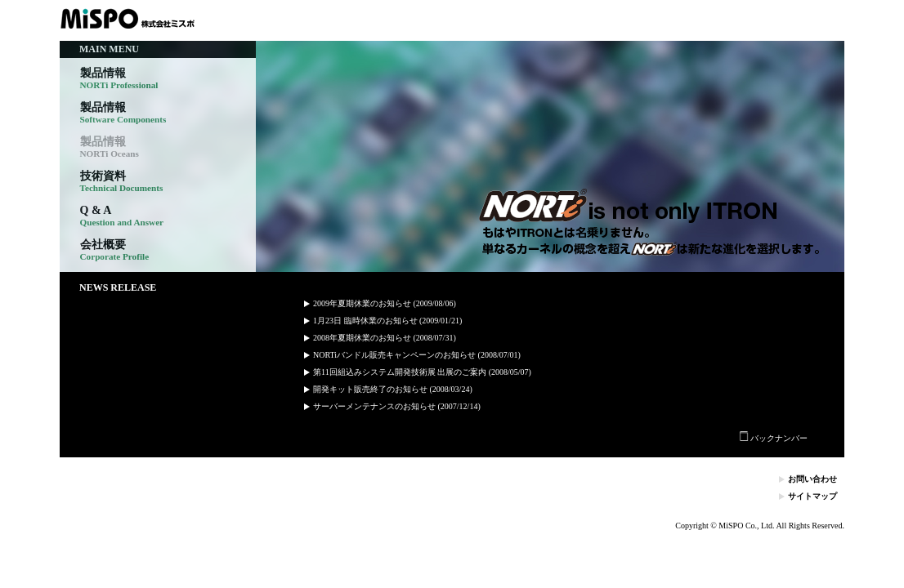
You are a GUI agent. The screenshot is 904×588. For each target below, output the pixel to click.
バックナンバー (774, 438)
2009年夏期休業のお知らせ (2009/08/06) (385, 303)
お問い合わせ (812, 479)
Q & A (122, 216)
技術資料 (122, 182)
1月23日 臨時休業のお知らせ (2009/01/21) (387, 321)
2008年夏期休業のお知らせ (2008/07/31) (385, 338)
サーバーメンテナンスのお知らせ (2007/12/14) (397, 406)
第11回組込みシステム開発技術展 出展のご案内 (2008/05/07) (422, 372)
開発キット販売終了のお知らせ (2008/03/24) (393, 389)
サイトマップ (812, 496)
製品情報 (119, 79)
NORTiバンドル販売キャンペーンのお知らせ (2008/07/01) (417, 355)
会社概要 (115, 250)
